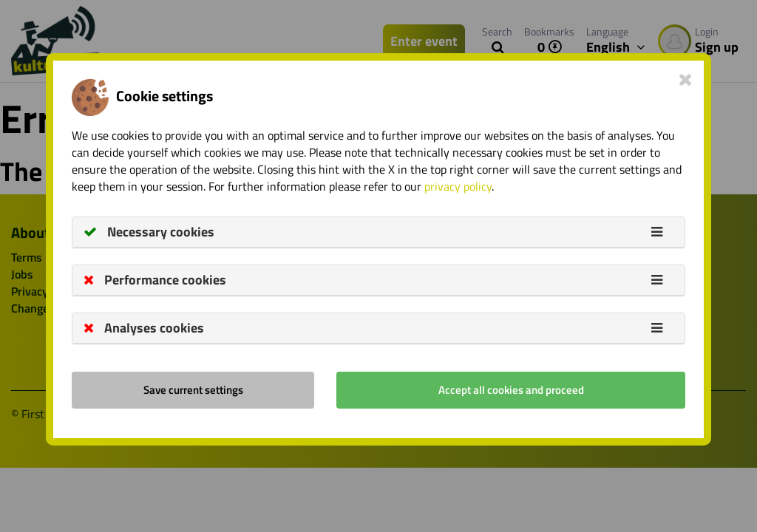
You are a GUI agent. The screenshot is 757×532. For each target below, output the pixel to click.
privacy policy (458, 186)
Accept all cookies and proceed (511, 390)
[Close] (686, 79)
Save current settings (193, 390)
